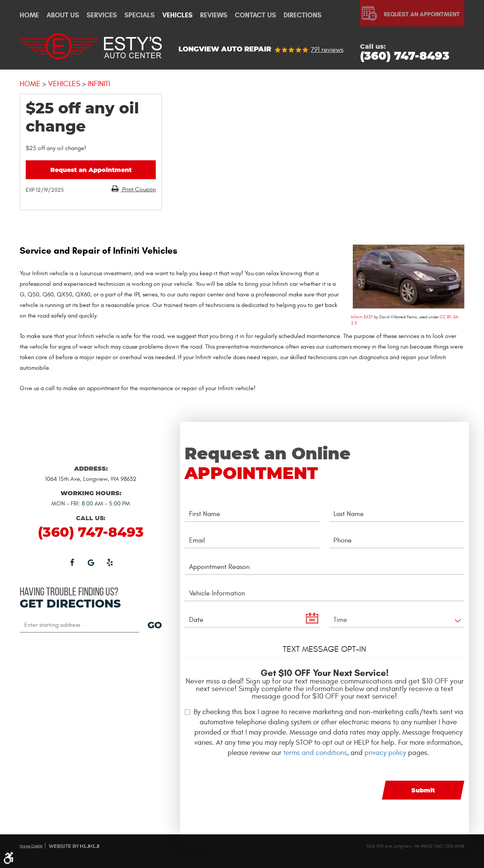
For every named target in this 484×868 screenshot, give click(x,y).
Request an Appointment (91, 170)
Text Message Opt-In (324, 649)
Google (91, 562)
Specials (140, 15)
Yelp (110, 562)
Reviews (214, 15)
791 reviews (327, 50)
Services (102, 15)
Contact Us (255, 15)
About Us (63, 15)
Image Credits (31, 846)
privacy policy (385, 753)
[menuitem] (29, 15)
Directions (302, 15)
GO (155, 626)
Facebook (72, 562)
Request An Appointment (422, 14)
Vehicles (177, 15)
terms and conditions (315, 753)
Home (29, 15)
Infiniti (99, 84)
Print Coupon (138, 189)
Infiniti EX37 (362, 317)
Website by (74, 846)
